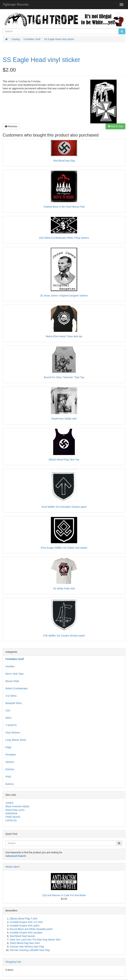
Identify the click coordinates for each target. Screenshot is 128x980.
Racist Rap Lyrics (15, 810)
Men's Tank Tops (14, 674)
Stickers (10, 762)
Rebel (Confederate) (17, 688)
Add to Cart (115, 126)
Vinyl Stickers (13, 733)
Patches (10, 769)
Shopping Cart (13, 962)
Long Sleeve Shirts (16, 740)
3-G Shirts (11, 696)
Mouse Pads (12, 681)
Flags (8, 747)
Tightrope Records (16, 5)
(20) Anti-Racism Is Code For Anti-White (64, 895)
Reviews (11, 126)
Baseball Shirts (14, 703)
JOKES (9, 803)
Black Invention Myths (17, 806)
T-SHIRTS (11, 725)
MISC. (9, 718)
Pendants (11, 755)
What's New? (13, 867)
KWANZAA (11, 813)
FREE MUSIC (13, 817)
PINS (8, 777)
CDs (8, 710)
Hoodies (10, 666)
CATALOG (11, 820)
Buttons (10, 784)
